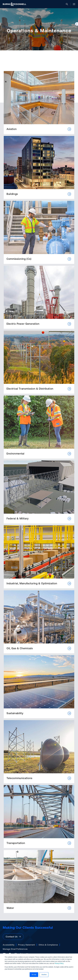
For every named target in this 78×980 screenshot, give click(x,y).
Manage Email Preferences (15, 949)
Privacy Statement (27, 945)
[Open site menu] (73, 4)
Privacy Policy (59, 963)
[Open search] (68, 4)
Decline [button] (44, 975)
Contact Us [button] (13, 937)
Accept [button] (34, 975)
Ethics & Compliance (48, 945)
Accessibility (9, 945)
